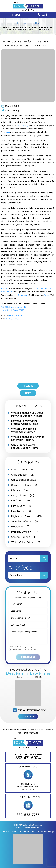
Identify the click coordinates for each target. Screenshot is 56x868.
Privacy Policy (26, 647)
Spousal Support (21, 537)
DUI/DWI (16, 501)
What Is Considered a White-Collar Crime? (24, 430)
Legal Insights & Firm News (23, 27)
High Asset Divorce (22, 516)
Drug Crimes (19, 495)
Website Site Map (45, 831)
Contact (5, 288)
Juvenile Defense (21, 521)
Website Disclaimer (12, 831)
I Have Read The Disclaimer (24, 649)
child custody (22, 125)
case (8, 132)
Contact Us (28, 717)
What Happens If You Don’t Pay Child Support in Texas (27, 414)
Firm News (17, 511)
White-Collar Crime (22, 542)
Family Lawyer (27, 730)
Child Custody (12, 110)
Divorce (16, 490)
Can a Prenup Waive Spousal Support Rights (25, 446)
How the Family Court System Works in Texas (25, 422)
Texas (47, 295)
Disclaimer (13, 647)
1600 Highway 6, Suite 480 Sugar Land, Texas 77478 (28, 787)
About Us (14, 730)
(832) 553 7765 (12, 319)
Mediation (17, 527)
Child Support (19, 475)
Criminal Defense (21, 485)
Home (5, 27)
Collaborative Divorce (24, 480)
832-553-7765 (28, 815)
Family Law (18, 506)
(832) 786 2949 (15, 316)
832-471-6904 (28, 758)
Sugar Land (23, 295)
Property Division (21, 532)
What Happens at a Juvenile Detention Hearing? (28, 438)
